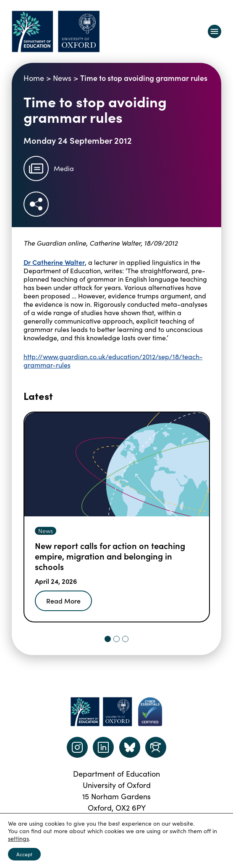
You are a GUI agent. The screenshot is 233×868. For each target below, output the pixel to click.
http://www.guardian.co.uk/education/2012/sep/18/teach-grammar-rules (113, 361)
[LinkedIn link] (103, 747)
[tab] (108, 639)
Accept (24, 854)
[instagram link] (77, 747)
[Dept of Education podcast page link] (130, 747)
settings (18, 839)
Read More (63, 601)
